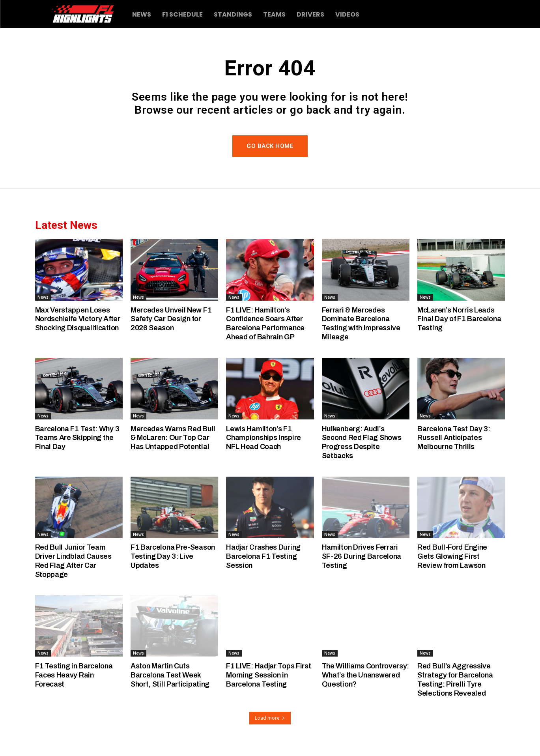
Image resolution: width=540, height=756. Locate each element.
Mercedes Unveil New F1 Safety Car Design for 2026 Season (172, 319)
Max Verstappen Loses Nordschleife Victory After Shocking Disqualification (74, 323)
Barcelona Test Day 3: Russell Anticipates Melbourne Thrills (455, 438)
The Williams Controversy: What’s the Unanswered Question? (363, 675)
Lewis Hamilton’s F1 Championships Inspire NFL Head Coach (265, 438)
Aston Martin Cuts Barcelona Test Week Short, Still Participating (172, 675)
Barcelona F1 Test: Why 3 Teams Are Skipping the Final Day (78, 438)
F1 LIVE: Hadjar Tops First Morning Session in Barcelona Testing (267, 675)
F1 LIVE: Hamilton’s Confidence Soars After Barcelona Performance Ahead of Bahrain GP (267, 323)
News (43, 297)
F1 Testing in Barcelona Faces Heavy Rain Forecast (75, 675)
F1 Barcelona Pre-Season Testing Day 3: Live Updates (169, 556)
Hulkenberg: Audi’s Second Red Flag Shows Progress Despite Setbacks (364, 442)
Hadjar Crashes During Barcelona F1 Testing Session (265, 556)
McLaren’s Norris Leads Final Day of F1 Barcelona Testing (458, 319)
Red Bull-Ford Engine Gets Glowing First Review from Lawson (453, 556)
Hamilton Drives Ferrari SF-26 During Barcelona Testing (363, 556)
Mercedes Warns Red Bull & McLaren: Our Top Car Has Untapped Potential (174, 438)
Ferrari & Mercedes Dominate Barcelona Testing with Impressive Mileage (362, 323)
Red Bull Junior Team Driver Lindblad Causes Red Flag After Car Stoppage (75, 560)
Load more (270, 718)
